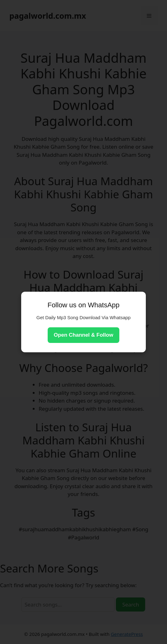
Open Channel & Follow (84, 335)
